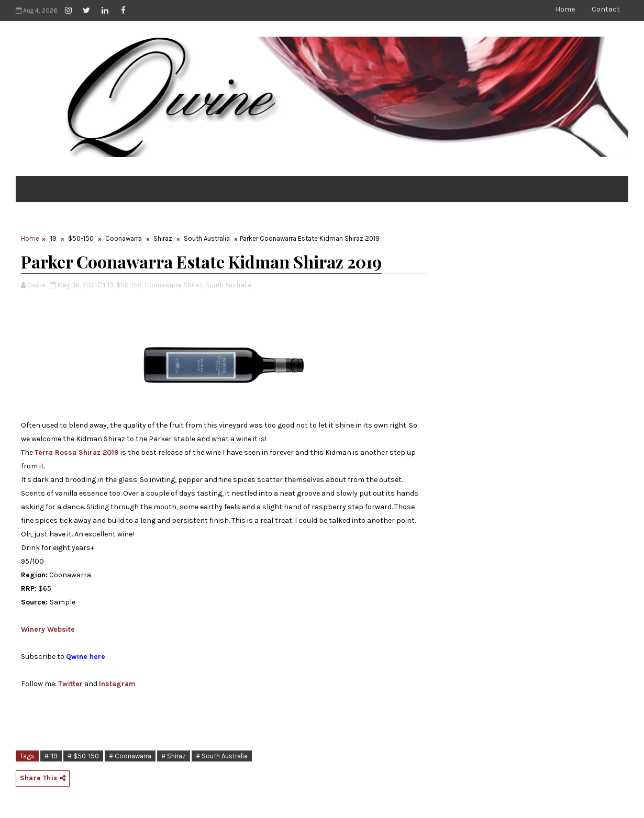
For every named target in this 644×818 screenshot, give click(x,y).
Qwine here (86, 657)
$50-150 (81, 238)
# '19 (51, 756)
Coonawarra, (163, 285)
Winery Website (48, 629)
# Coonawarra (130, 756)
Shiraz (163, 238)
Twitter (70, 684)
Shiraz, (194, 285)
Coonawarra (124, 238)
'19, (110, 285)
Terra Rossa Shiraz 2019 (77, 452)
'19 (53, 238)
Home (565, 9)
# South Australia (222, 756)
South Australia (207, 238)
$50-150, (130, 285)
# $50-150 (83, 756)
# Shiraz (174, 756)
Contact (606, 9)
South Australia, (229, 285)
